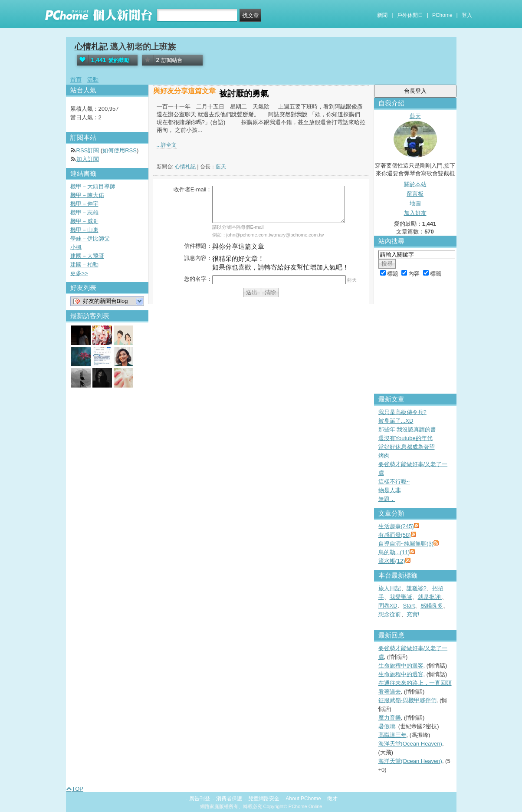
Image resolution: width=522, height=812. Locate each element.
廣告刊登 (200, 799)
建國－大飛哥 (87, 256)
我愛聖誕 (401, 597)
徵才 (332, 799)
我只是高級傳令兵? (402, 412)
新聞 (382, 15)
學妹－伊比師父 (90, 238)
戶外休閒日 (410, 15)
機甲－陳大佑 (87, 195)
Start (409, 606)
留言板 (415, 194)
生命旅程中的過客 (401, 666)
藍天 (221, 167)
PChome (442, 15)
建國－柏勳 (84, 265)
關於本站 (415, 184)
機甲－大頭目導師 (93, 186)
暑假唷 (387, 726)
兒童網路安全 (264, 799)
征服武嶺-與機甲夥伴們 (407, 700)
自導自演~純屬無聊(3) (406, 544)
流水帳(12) (392, 561)
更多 (79, 273)
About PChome (303, 799)
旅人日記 (390, 588)
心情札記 (91, 47)
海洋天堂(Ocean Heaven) (410, 744)
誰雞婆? (417, 588)
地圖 (415, 203)
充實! (413, 614)
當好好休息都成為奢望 (407, 447)
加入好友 (415, 213)
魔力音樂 (390, 718)
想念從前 (390, 614)
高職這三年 (392, 735)
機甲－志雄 (84, 212)
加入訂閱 (88, 159)
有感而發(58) (395, 535)
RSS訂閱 (88, 150)
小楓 (76, 247)
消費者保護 (229, 799)
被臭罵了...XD (396, 421)
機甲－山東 (84, 230)
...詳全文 (167, 145)
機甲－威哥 (84, 221)
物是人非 (390, 490)
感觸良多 (432, 606)
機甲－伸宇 (84, 204)
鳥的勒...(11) (394, 552)
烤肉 (384, 455)
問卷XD (388, 606)
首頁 (76, 80)
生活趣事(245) (396, 526)
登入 (467, 15)
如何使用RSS (120, 150)
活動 (93, 80)
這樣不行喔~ (394, 482)
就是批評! (430, 597)
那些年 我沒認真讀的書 (407, 429)
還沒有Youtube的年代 (405, 438)
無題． (387, 499)
